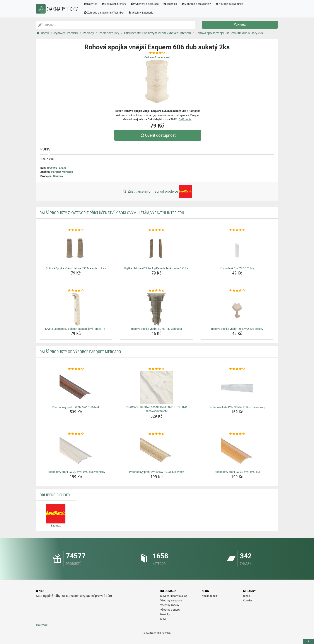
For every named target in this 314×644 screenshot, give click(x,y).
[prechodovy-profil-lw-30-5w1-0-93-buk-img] (237, 452)
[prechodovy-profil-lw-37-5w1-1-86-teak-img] (76, 388)
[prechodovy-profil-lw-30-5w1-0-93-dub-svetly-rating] (156, 434)
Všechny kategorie (142, 13)
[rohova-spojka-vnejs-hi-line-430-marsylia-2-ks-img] (76, 249)
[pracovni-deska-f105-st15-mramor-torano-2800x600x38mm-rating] (156, 369)
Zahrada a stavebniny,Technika (105, 13)
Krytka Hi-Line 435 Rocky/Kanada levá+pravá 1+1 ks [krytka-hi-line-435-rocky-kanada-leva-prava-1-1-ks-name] (156, 268)
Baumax (58, 176)
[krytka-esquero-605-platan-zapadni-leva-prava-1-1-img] (76, 309)
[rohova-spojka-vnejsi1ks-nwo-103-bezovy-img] (237, 309)
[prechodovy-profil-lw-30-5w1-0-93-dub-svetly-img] (156, 452)
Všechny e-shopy (170, 610)
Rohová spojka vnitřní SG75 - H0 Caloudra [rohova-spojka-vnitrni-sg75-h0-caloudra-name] (156, 329)
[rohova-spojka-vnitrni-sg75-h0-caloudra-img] (156, 309)
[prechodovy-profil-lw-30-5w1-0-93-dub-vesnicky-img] (76, 452)
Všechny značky (170, 605)
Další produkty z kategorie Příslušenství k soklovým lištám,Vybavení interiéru (112, 213)
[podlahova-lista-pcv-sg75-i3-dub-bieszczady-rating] (237, 369)
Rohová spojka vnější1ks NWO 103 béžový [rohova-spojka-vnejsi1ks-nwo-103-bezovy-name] (237, 329)
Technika (172, 4)
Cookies (248, 601)
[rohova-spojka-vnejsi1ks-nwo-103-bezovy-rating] (237, 291)
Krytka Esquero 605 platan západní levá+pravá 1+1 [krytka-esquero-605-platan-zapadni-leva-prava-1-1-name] (76, 329)
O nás (247, 596)
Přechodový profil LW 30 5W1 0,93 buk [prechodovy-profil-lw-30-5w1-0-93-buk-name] (237, 472)
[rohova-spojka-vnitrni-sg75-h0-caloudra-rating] (156, 291)
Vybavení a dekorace (146, 4)
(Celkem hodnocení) (157, 57)
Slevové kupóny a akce (174, 596)
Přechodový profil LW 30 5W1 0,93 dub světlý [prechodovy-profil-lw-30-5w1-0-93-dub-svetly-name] (156, 472)
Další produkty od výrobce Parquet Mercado (80, 352)
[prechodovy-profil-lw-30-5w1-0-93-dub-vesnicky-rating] (76, 434)
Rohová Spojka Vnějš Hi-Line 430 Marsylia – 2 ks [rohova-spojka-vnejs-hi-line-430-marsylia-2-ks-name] (76, 268)
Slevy (163, 619)
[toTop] (309, 641)
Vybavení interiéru (116, 4)
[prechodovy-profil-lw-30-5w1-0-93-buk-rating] (237, 434)
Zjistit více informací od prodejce (157, 192)
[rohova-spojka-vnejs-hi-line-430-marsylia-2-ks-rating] (76, 230)
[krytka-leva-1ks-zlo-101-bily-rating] (237, 230)
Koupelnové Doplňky (231, 4)
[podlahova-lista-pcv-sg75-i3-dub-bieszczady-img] (237, 388)
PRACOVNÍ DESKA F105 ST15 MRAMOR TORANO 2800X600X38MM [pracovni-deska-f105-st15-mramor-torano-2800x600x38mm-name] (156, 409)
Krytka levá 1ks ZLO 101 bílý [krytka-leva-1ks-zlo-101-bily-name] (237, 268)
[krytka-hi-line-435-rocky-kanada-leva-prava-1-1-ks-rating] (156, 230)
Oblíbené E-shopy (55, 495)
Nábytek (92, 4)
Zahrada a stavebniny (198, 4)
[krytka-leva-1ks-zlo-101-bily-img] (237, 249)
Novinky (165, 614)
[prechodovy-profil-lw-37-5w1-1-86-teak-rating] (76, 369)
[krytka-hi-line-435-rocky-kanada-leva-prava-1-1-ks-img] (156, 249)
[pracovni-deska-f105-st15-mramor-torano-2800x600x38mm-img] (156, 388)
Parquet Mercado (62, 172)
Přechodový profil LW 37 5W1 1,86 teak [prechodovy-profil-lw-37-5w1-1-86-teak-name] (76, 407)
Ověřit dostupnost (158, 135)
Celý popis (185, 119)
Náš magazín (210, 596)
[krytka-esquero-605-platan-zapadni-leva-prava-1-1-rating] (76, 291)
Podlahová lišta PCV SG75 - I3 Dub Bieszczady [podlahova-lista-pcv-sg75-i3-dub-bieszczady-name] (237, 407)
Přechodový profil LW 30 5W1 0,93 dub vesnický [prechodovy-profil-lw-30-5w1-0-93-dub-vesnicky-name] (76, 472)
